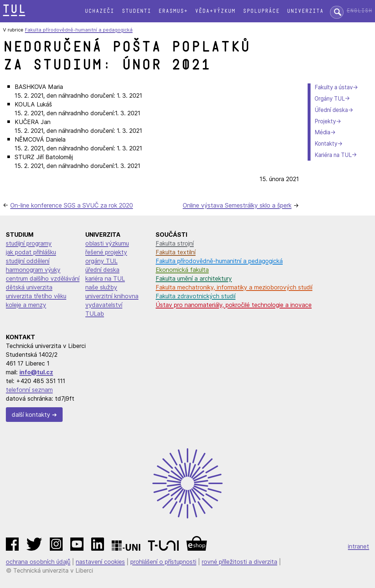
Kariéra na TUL (333, 155)
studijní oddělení (28, 261)
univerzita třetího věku (36, 296)
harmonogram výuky (33, 270)
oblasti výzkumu (107, 243)
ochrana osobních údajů (38, 562)
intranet (359, 546)
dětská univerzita (29, 287)
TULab (95, 314)
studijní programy (29, 243)
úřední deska (102, 270)
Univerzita (305, 11)
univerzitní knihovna (112, 296)
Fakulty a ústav (334, 87)
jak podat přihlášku (31, 252)
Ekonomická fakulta (182, 270)
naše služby (101, 287)
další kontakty (31, 415)
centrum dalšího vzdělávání (43, 278)
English (359, 11)
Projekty (325, 121)
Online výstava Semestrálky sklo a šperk (237, 205)
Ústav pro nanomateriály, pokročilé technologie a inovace (234, 305)
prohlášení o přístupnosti (163, 562)
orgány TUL (101, 261)
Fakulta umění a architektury (194, 278)
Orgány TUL (330, 99)
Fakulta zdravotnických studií (196, 296)
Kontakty (326, 144)
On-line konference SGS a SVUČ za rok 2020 (72, 205)
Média (322, 132)
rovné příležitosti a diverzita (240, 562)
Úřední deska (331, 110)
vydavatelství (104, 305)
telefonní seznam (29, 390)
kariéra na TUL (105, 278)
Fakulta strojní (175, 243)
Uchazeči (99, 11)
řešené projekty (106, 252)
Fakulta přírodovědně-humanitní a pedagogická (79, 30)
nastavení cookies (100, 562)
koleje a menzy (26, 305)
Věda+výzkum (215, 11)
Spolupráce (261, 11)
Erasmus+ (173, 11)
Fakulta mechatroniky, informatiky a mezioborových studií (234, 287)
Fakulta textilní (176, 252)
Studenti (136, 11)
